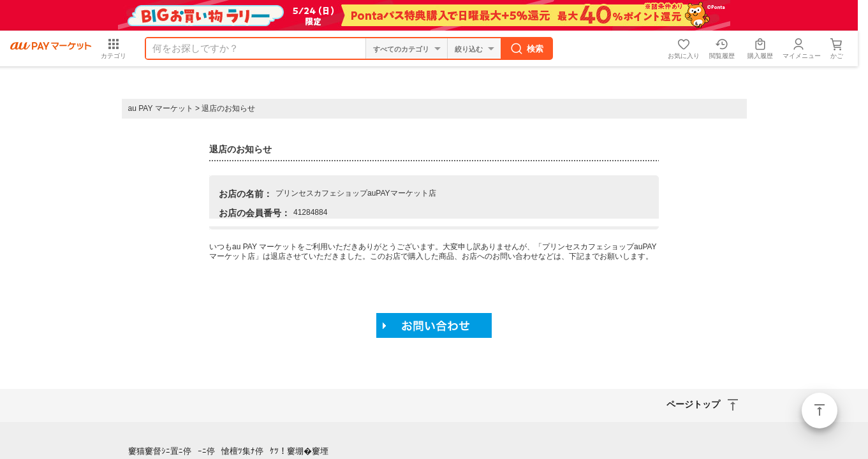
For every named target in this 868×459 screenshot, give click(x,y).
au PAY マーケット (161, 108)
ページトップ (820, 411)
